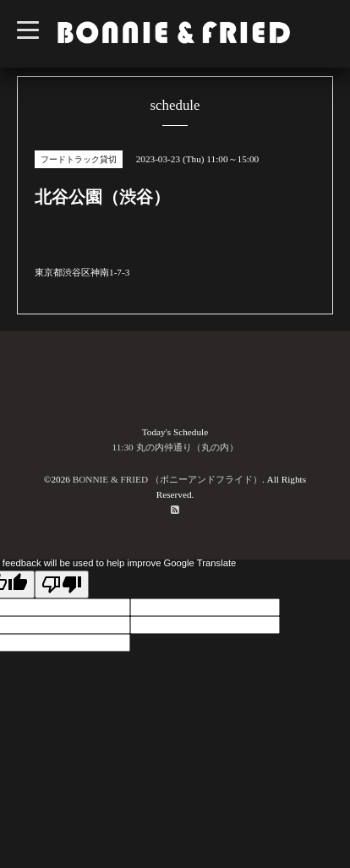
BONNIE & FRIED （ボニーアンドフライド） (167, 479)
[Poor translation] (62, 584)
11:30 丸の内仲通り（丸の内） (175, 447)
